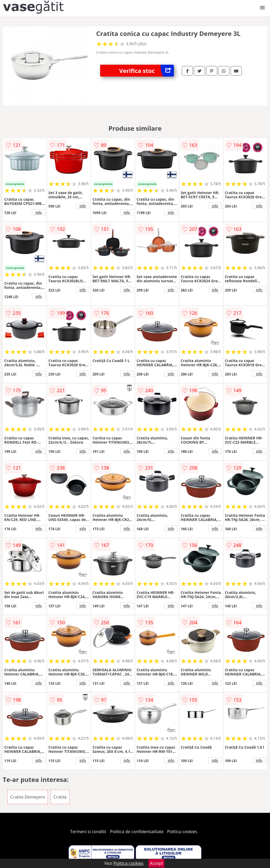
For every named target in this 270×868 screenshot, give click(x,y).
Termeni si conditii (88, 832)
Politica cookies (182, 832)
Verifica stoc (146, 71)
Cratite (60, 797)
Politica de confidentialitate (137, 832)
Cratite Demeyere (28, 797)
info (39, 212)
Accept (156, 863)
